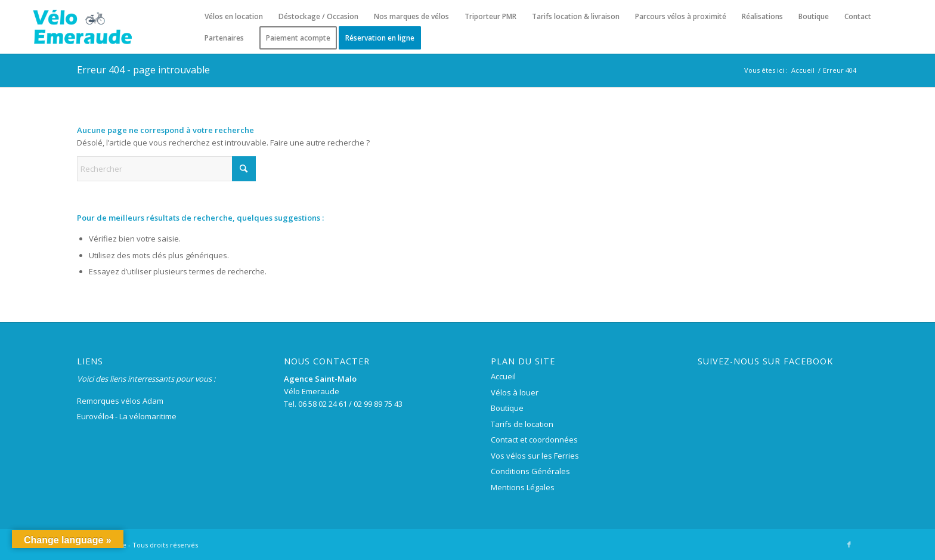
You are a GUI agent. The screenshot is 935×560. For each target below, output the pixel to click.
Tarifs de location (522, 424)
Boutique (507, 408)
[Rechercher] (166, 169)
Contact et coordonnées (534, 440)
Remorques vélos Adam (120, 401)
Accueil (503, 376)
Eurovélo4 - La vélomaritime (127, 416)
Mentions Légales (523, 487)
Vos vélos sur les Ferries (535, 456)
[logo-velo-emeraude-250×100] (82, 27)
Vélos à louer (515, 392)
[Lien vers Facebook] (849, 544)
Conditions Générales (530, 471)
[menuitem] (234, 17)
